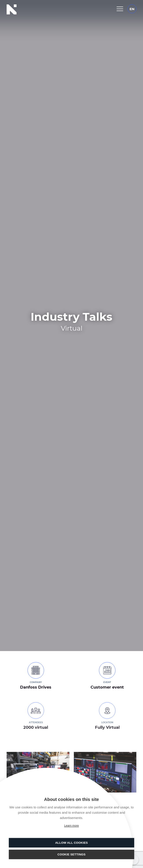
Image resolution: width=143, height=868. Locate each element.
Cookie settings (72, 854)
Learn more (71, 826)
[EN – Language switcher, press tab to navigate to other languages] (132, 9)
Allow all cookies (71, 843)
